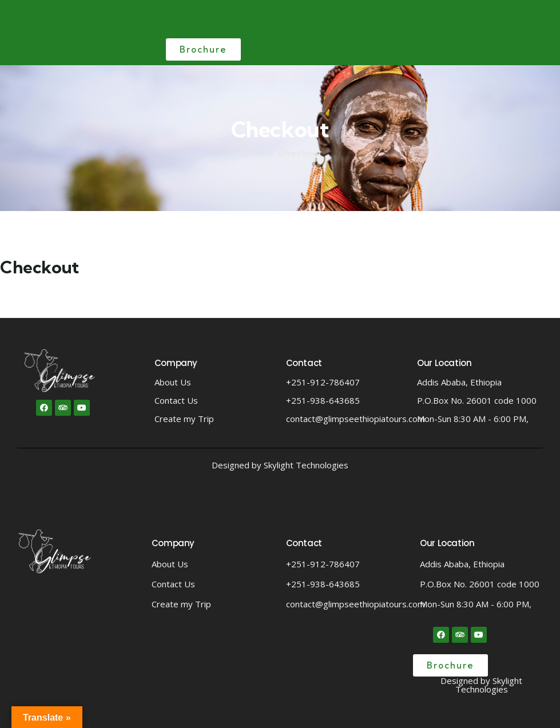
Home (251, 153)
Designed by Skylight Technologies (280, 465)
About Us (173, 382)
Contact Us (176, 400)
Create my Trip (184, 419)
